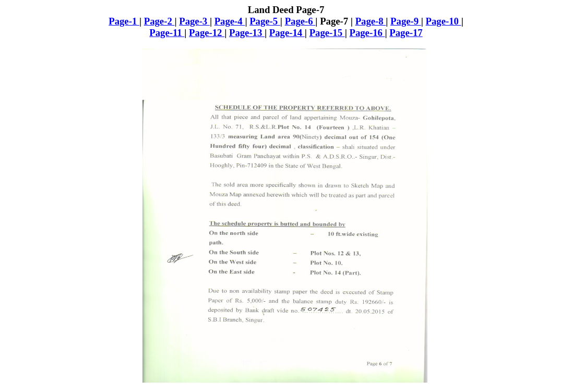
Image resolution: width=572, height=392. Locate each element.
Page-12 (207, 33)
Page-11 (167, 33)
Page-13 (247, 33)
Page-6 (300, 21)
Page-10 (444, 21)
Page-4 (230, 21)
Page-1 (124, 21)
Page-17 (406, 33)
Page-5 (265, 21)
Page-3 (194, 21)
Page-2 (159, 21)
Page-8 (371, 21)
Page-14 (287, 33)
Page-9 (406, 21)
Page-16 (367, 33)
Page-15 (327, 33)
